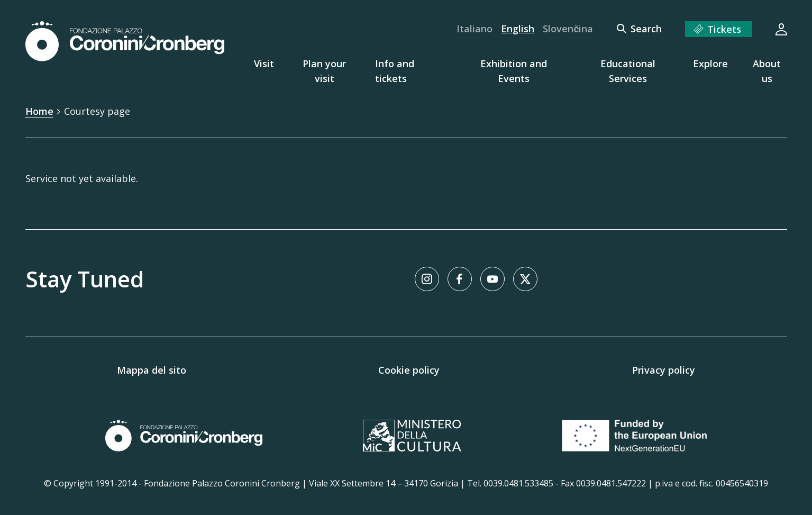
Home (39, 111)
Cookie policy (409, 370)
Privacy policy (664, 370)
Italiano (475, 29)
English (518, 29)
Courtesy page (97, 111)
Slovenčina (568, 29)
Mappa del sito (152, 370)
